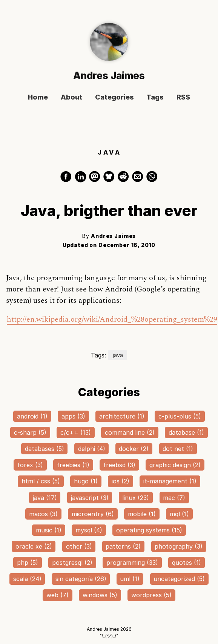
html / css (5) (41, 481)
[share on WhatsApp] (152, 180)
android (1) (32, 416)
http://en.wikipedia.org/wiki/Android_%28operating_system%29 (112, 319)
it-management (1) (170, 481)
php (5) (28, 563)
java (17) (45, 498)
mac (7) (174, 498)
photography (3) (179, 546)
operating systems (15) (149, 530)
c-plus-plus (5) (180, 416)
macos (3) (43, 514)
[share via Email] (139, 180)
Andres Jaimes (109, 76)
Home (38, 97)
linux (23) (136, 498)
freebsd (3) (119, 465)
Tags (155, 97)
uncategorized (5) (179, 579)
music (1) (49, 530)
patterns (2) (123, 546)
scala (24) (27, 579)
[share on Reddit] (124, 180)
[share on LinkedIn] (81, 180)
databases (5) (45, 449)
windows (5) (100, 595)
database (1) (186, 432)
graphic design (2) (175, 465)
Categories (114, 97)
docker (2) (134, 449)
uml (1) (130, 579)
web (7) (58, 595)
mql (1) (179, 514)
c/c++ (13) (76, 432)
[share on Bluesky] (110, 180)
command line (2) (130, 432)
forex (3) (30, 465)
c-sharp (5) (30, 432)
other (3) (79, 546)
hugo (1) (86, 481)
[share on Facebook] (67, 180)
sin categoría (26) (81, 579)
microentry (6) (93, 514)
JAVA (110, 153)
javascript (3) (90, 498)
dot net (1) (178, 449)
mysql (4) (89, 530)
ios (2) (121, 481)
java (118, 355)
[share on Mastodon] (96, 180)
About (71, 97)
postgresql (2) (72, 563)
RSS (183, 97)
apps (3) (73, 416)
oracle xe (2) (34, 546)
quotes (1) (187, 563)
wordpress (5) (151, 595)
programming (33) (132, 563)
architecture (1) (122, 416)
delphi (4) (92, 449)
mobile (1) (142, 514)
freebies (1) (73, 465)
